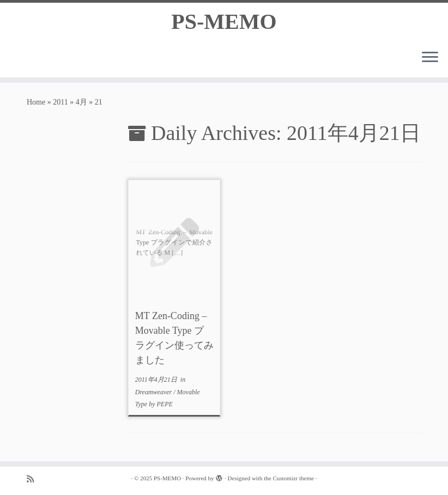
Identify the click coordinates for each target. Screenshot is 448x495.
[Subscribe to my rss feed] (34, 479)
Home (36, 102)
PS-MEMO (224, 22)
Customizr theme (293, 478)
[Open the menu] (430, 58)
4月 (81, 102)
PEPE (164, 404)
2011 (60, 102)
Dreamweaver (155, 392)
